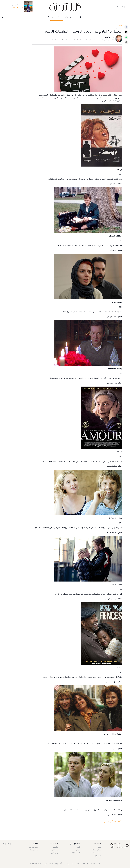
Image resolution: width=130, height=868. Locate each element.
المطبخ (46, 17)
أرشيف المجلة (17, 8)
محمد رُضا (109, 38)
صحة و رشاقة (97, 850)
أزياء (78, 847)
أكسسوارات (76, 853)
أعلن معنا (85, 864)
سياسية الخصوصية (37, 864)
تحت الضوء (119, 26)
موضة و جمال (71, 17)
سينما (107, 822)
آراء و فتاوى (55, 853)
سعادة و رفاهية (96, 853)
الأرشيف (77, 864)
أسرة (99, 847)
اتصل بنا (69, 864)
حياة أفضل (84, 17)
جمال (78, 850)
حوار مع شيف (34, 850)
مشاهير (56, 847)
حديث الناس (57, 17)
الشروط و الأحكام (51, 864)
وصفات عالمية (34, 847)
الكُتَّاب (61, 864)
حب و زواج (98, 856)
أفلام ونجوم (117, 822)
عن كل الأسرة (95, 864)
